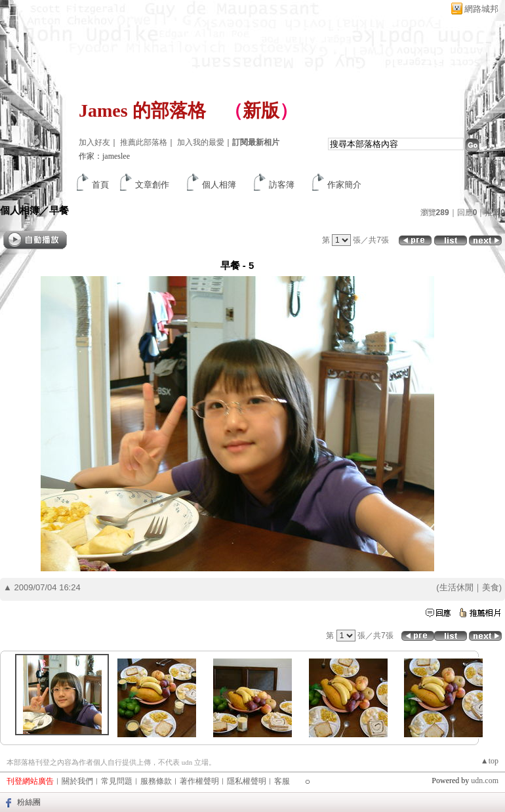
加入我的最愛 (201, 142)
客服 (282, 781)
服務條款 (156, 781)
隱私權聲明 (247, 781)
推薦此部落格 (144, 142)
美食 (491, 587)
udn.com (485, 781)
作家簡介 (344, 185)
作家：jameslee (104, 156)
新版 (261, 111)
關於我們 (77, 781)
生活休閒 (456, 587)
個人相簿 (219, 185)
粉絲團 (29, 802)
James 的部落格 (142, 111)
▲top (490, 761)
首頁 (100, 185)
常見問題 (117, 781)
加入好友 (94, 142)
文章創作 (152, 185)
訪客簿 (282, 185)
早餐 (59, 210)
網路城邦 (481, 9)
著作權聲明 (199, 781)
